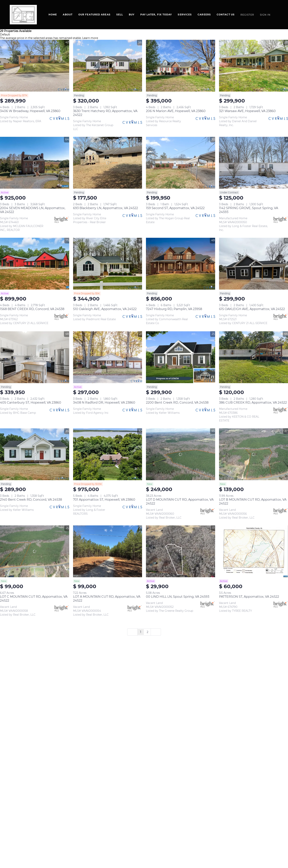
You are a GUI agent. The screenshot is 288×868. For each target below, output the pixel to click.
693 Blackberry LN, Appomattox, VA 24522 (106, 208)
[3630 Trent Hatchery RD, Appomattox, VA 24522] (108, 66)
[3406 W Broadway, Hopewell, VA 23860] (35, 66)
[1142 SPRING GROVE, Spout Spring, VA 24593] (254, 163)
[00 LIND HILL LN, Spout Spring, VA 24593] (181, 551)
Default (5, 34)
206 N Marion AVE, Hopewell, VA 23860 (176, 111)
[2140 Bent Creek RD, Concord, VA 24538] (35, 454)
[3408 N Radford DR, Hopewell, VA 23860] (108, 357)
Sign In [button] (265, 15)
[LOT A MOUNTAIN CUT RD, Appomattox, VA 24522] (108, 551)
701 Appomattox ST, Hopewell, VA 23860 (104, 500)
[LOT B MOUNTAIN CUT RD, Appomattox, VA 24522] (254, 454)
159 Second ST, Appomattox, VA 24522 (175, 208)
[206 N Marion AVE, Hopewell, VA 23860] (181, 66)
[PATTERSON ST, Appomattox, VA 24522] (254, 551)
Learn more (90, 38)
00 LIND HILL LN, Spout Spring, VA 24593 (178, 597)
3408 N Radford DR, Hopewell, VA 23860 (104, 403)
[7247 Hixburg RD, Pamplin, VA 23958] (181, 264)
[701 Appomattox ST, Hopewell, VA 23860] (108, 454)
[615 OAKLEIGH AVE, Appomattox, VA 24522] (254, 264)
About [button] (68, 15)
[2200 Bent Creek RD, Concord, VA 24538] (181, 357)
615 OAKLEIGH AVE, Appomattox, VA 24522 (252, 309)
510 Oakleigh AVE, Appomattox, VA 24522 (105, 309)
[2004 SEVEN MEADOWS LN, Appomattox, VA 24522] (35, 163)
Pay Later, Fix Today (156, 15)
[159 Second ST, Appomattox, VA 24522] (181, 163)
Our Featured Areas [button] (94, 15)
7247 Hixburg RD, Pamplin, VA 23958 (174, 309)
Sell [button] (120, 15)
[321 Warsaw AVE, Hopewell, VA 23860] (254, 66)
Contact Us (226, 15)
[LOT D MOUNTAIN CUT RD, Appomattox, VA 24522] (181, 454)
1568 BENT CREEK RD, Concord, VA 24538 (32, 309)
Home (53, 15)
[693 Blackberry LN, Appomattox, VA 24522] (108, 163)
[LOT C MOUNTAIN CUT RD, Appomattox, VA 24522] (35, 551)
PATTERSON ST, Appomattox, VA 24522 (249, 597)
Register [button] (247, 15)
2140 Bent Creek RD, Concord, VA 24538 (31, 500)
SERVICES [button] (185, 15)
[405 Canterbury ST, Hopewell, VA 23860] (35, 357)
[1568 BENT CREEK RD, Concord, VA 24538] (35, 264)
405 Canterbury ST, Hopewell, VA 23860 (31, 403)
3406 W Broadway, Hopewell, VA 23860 (30, 111)
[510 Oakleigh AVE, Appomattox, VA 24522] (108, 264)
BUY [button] (132, 15)
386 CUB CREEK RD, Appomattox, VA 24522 (253, 403)
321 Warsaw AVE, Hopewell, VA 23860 (247, 111)
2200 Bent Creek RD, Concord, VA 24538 (177, 403)
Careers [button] (204, 15)
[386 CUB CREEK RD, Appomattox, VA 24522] (254, 357)
